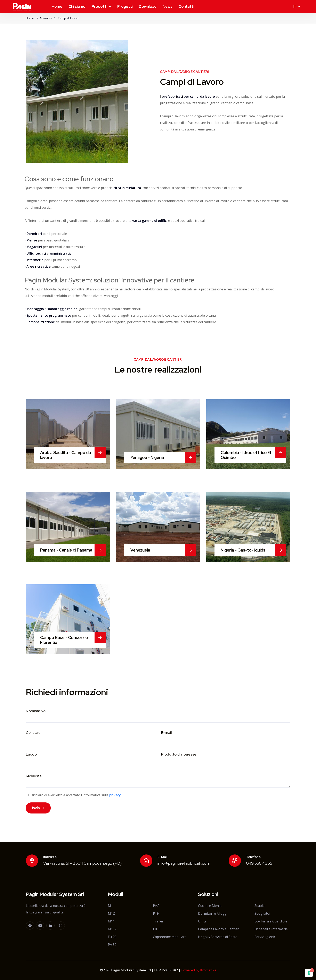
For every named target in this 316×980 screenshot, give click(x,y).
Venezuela (140, 550)
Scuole (260, 906)
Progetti (125, 6)
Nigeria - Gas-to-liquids (243, 550)
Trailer (158, 921)
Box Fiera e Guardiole (271, 921)
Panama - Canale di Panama (66, 550)
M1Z (111, 913)
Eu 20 (112, 937)
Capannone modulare (170, 937)
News (168, 6)
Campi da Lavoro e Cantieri (219, 929)
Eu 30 (157, 929)
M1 (110, 906)
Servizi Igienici (265, 937)
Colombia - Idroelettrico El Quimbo (246, 455)
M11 (111, 921)
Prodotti (99, 6)
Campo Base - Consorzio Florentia (64, 640)
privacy (115, 795)
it (295, 6)
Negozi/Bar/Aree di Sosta (218, 937)
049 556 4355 (259, 863)
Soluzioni (46, 18)
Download (148, 6)
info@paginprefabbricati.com (184, 863)
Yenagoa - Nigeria (147, 458)
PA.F (156, 906)
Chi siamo (77, 6)
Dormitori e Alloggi (213, 913)
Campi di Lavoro (68, 18)
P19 (156, 913)
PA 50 (112, 945)
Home (57, 6)
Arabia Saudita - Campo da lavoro (66, 455)
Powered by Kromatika (199, 970)
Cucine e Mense (210, 906)
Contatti (186, 6)
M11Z (112, 929)
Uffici (202, 921)
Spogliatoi (262, 913)
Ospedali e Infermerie (271, 929)
